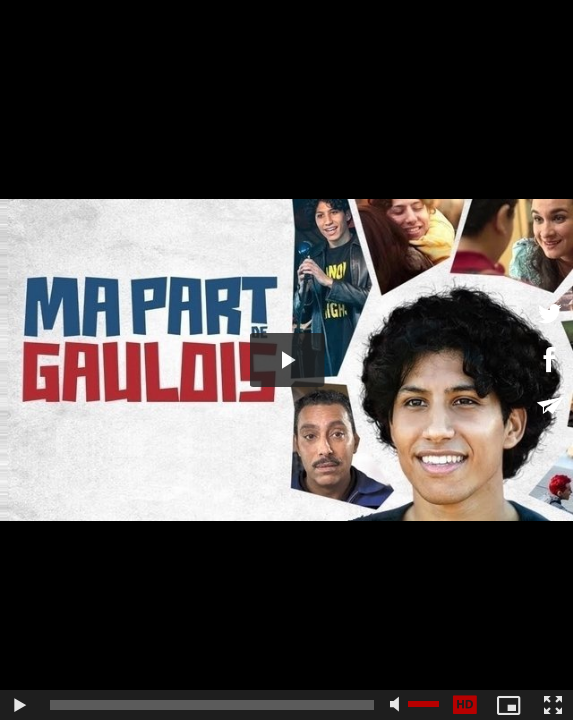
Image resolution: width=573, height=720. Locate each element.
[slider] (212, 705)
